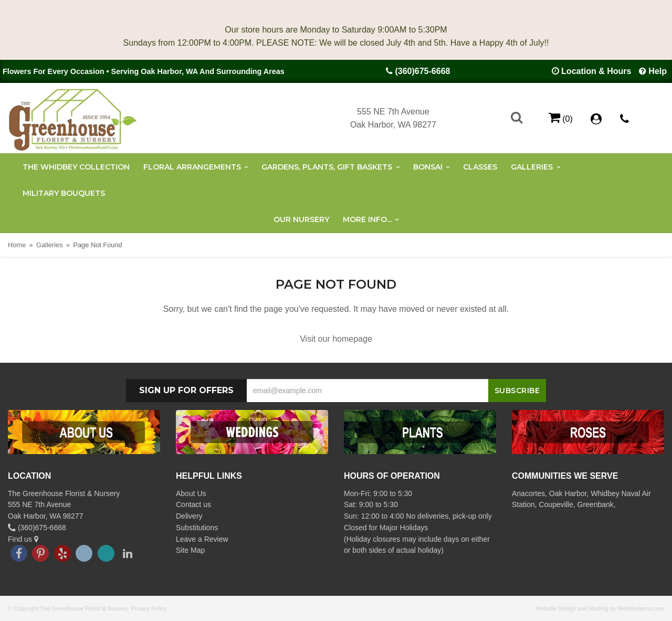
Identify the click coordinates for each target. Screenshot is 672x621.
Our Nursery (301, 219)
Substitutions (197, 528)
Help (658, 71)
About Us (191, 493)
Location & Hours (596, 71)
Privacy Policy (149, 608)
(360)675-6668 (422, 71)
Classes (480, 167)
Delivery (189, 516)
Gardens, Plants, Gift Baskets (327, 167)
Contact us (193, 504)
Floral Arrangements (192, 167)
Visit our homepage (336, 339)
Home (17, 245)
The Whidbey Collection (76, 167)
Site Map (190, 550)
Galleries (532, 167)
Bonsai (428, 167)
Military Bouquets (64, 193)
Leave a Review (202, 539)
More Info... (367, 219)
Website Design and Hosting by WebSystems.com (600, 608)
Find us (23, 539)
